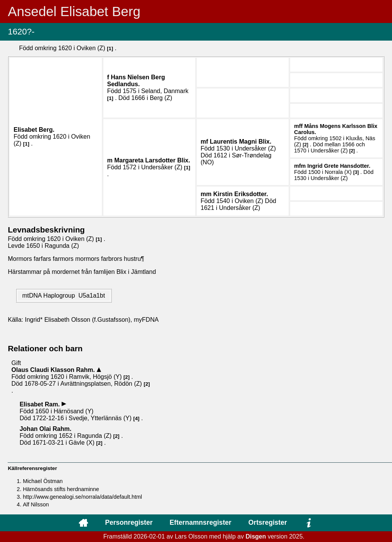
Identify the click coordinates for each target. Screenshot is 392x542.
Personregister (129, 522)
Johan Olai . (45, 429)
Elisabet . (34, 130)
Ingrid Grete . (339, 166)
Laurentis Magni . (241, 142)
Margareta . (152, 160)
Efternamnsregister (200, 522)
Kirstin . (241, 194)
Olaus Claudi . (54, 370)
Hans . (136, 81)
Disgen (256, 536)
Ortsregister (268, 522)
